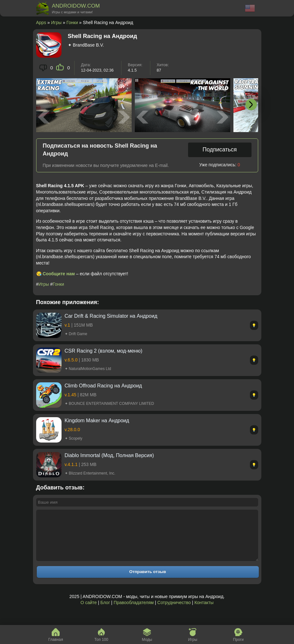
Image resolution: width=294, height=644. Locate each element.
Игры (56, 22)
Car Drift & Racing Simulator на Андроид (111, 316)
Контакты (204, 612)
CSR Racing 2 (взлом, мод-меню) (104, 351)
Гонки (72, 22)
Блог (105, 612)
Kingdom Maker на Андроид (97, 421)
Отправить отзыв (148, 581)
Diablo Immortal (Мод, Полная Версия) (109, 455)
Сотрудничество (174, 612)
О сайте (89, 612)
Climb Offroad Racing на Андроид (103, 386)
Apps (41, 22)
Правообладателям (134, 612)
